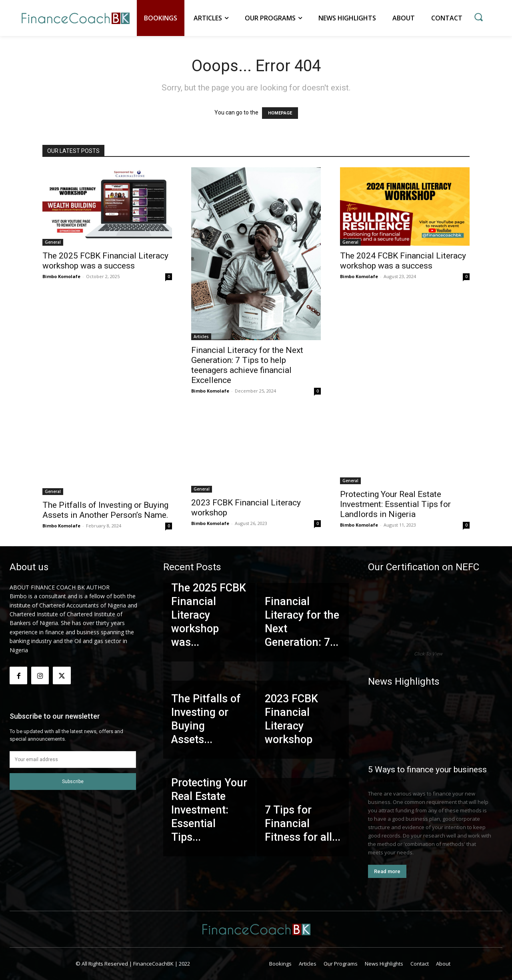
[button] (478, 17)
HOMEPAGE (280, 113)
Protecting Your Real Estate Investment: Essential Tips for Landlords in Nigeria (395, 504)
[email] (73, 760)
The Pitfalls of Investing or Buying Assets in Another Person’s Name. (105, 510)
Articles (201, 337)
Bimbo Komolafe (61, 276)
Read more (387, 871)
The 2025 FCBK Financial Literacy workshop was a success (105, 261)
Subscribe (73, 782)
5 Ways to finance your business (427, 770)
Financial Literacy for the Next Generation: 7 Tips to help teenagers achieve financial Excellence (247, 365)
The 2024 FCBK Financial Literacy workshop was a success (403, 261)
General (53, 242)
